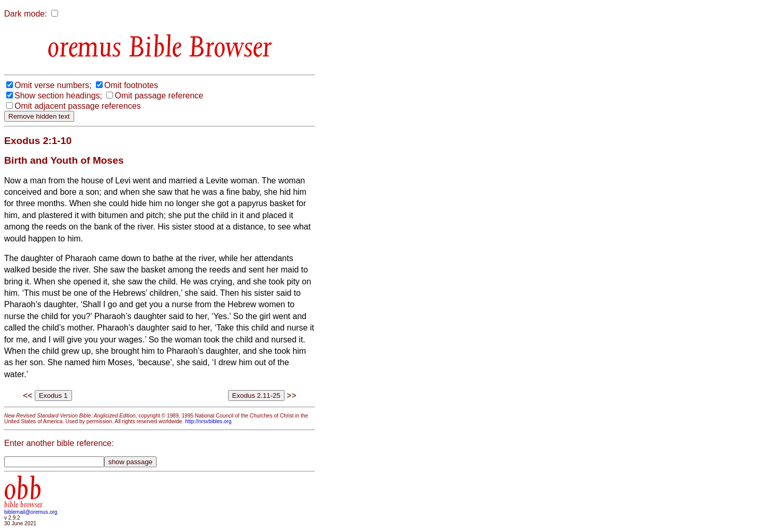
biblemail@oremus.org (31, 512)
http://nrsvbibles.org (208, 421)
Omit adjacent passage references (78, 106)
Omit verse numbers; (53, 85)
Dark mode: (26, 14)
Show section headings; (58, 96)
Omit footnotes (131, 85)
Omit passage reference (159, 96)
